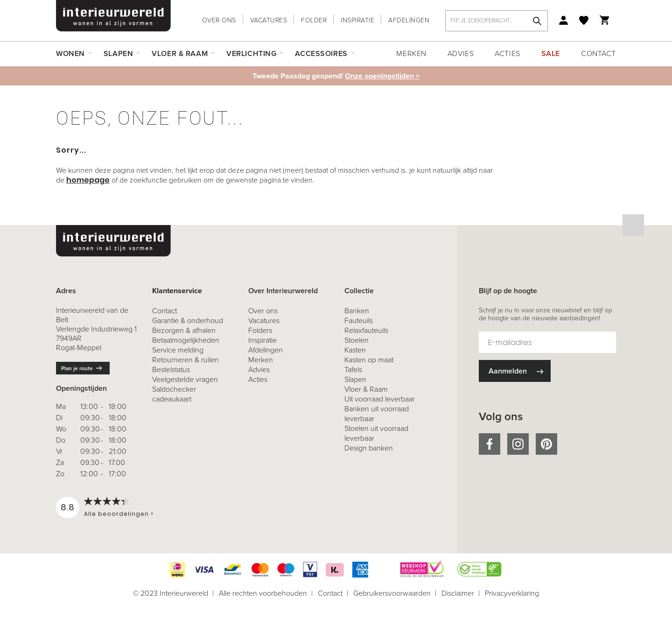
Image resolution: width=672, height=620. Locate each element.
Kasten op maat (369, 360)
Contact (598, 53)
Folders (260, 330)
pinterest (546, 444)
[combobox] (497, 21)
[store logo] (113, 16)
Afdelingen (409, 20)
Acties (507, 53)
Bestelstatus (171, 370)
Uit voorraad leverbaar (380, 399)
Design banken (369, 448)
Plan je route (77, 368)
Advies (461, 53)
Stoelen (357, 340)
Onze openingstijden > (382, 76)
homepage (88, 180)
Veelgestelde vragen (185, 379)
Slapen (355, 379)
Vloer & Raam (366, 389)
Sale (551, 53)
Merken (411, 53)
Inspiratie (357, 20)
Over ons (219, 20)
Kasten (355, 350)
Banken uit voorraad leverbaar (377, 414)
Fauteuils (359, 321)
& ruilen (185, 360)
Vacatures (269, 20)
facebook (490, 444)
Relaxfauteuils (366, 330)
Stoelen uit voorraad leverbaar (376, 433)
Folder (314, 20)
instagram (518, 444)
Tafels (353, 370)
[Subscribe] (515, 371)
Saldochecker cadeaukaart (174, 394)
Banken (357, 311)
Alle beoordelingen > (119, 514)
